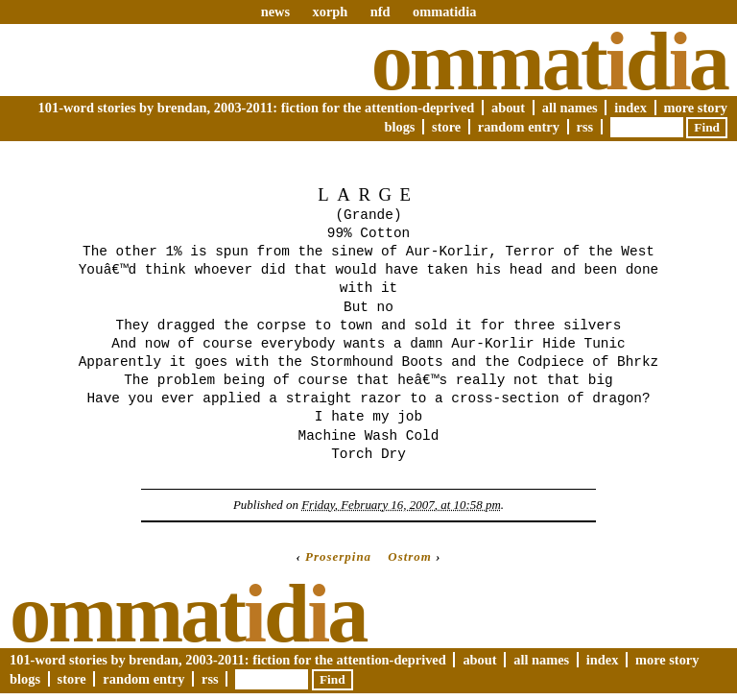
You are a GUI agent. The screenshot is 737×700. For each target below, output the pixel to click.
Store (446, 127)
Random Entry (519, 127)
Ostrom (410, 556)
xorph (330, 12)
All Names (570, 108)
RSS (585, 127)
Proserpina (338, 556)
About (508, 108)
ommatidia (444, 12)
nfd (380, 12)
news (275, 12)
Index (630, 108)
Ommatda (549, 61)
